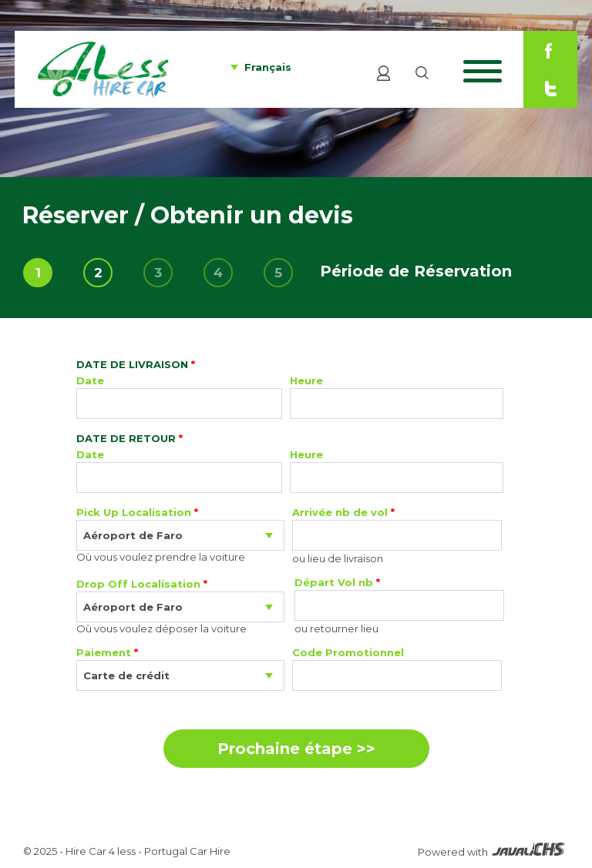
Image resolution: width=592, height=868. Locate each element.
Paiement (107, 652)
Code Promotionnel (348, 652)
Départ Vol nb (337, 582)
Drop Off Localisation (142, 584)
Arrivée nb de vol (343, 512)
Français (268, 67)
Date (90, 380)
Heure (306, 380)
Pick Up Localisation (137, 512)
